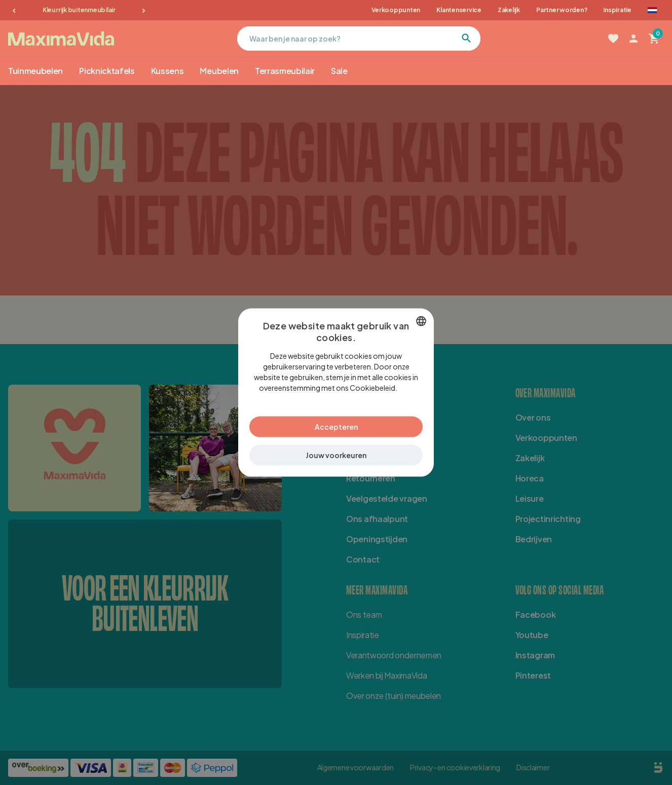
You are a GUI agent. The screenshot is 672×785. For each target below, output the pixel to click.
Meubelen (219, 71)
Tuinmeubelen (35, 71)
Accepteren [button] (336, 427)
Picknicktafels (107, 71)
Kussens (167, 71)
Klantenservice (459, 10)
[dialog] (336, 392)
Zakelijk (509, 10)
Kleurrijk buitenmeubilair (79, 10)
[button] (336, 455)
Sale (339, 71)
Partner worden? (562, 10)
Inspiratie (617, 10)
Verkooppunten (396, 10)
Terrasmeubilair (285, 71)
